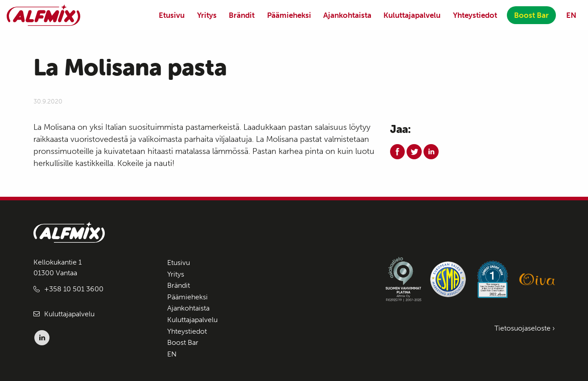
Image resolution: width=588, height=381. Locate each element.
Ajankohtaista (347, 15)
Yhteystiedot (475, 15)
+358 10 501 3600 (74, 289)
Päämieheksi (289, 15)
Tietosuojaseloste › (525, 328)
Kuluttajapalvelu (412, 15)
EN (571, 15)
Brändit (242, 15)
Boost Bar (531, 15)
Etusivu (172, 15)
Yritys (207, 15)
